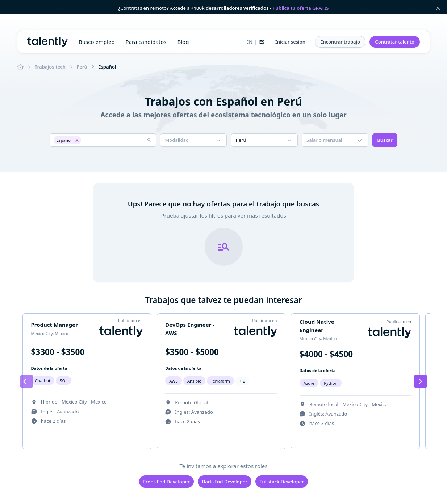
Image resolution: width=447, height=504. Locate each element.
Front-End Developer (166, 482)
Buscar (385, 140)
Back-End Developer (225, 482)
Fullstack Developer (282, 482)
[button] (290, 42)
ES (262, 42)
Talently (47, 42)
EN (249, 42)
